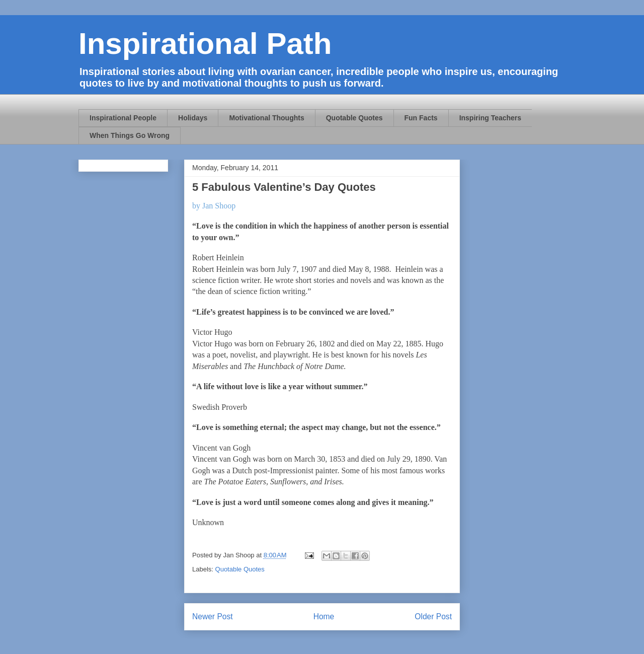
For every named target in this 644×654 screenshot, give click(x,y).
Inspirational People (123, 118)
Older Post (433, 616)
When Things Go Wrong (130, 135)
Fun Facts (421, 118)
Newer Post (213, 616)
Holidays (193, 118)
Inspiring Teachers (490, 118)
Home (324, 616)
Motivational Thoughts (266, 118)
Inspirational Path (205, 44)
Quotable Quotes (354, 118)
